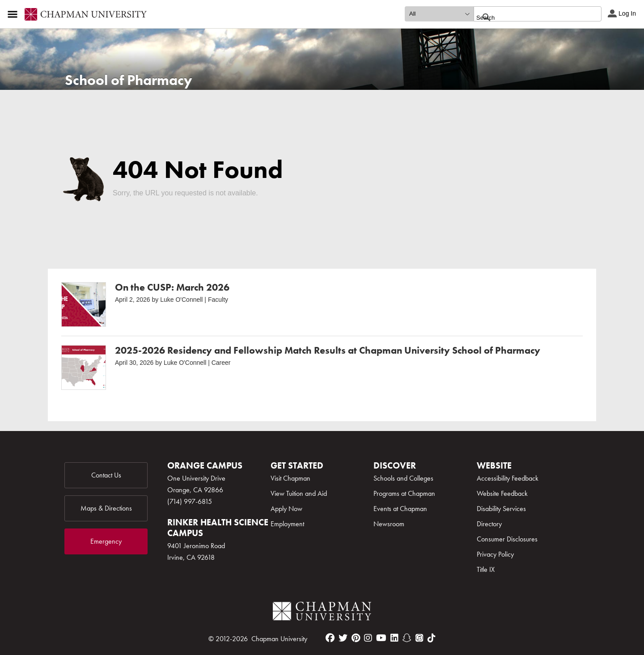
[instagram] (368, 638)
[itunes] (419, 638)
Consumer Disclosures (507, 539)
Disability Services (501, 509)
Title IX (486, 569)
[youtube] (381, 638)
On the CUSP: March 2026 (172, 287)
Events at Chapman (400, 509)
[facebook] (330, 638)
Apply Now (286, 509)
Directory (489, 524)
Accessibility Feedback (508, 478)
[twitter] (343, 638)
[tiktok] (432, 638)
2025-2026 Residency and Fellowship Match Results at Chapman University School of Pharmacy (328, 350)
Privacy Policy (495, 554)
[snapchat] (407, 638)
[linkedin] (394, 638)
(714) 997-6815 (190, 501)
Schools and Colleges (403, 478)
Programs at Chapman (404, 493)
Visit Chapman (290, 478)
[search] (528, 17)
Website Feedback (502, 493)
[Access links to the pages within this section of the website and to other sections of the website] (14, 14)
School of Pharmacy (129, 80)
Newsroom (389, 524)
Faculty (218, 300)
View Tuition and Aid (299, 493)
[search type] (439, 14)
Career (221, 363)
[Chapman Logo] (322, 613)
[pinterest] (356, 638)
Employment (287, 524)
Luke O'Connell (181, 300)
